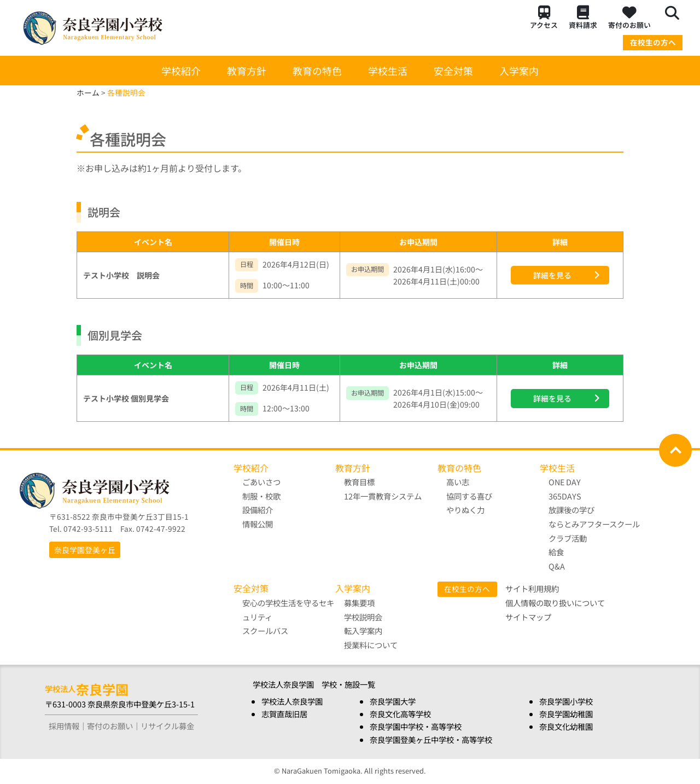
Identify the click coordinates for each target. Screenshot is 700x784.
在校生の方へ (653, 42)
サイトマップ (528, 617)
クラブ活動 (568, 538)
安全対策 (453, 71)
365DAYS (565, 496)
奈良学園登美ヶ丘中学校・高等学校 (431, 739)
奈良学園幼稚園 (566, 714)
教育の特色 (317, 71)
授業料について (371, 645)
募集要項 (359, 603)
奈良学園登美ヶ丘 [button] (85, 550)
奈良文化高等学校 (400, 714)
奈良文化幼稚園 (566, 726)
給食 (556, 552)
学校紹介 (181, 71)
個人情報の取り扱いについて (555, 603)
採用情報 (64, 726)
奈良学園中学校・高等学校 (416, 726)
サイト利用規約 (532, 588)
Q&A (557, 566)
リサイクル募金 (167, 726)
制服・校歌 (261, 496)
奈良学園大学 (393, 701)
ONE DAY (565, 482)
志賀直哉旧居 (284, 714)
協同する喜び (469, 496)
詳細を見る (552, 275)
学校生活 (388, 71)
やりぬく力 (465, 510)
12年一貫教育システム (383, 496)
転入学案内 (363, 631)
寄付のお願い (629, 18)
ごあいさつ (261, 482)
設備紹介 (258, 510)
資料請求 (583, 18)
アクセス (544, 18)
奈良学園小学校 (566, 701)
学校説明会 (363, 617)
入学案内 (519, 71)
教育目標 (359, 482)
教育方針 (247, 71)
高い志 (458, 482)
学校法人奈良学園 (292, 701)
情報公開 (258, 524)
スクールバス (265, 631)
